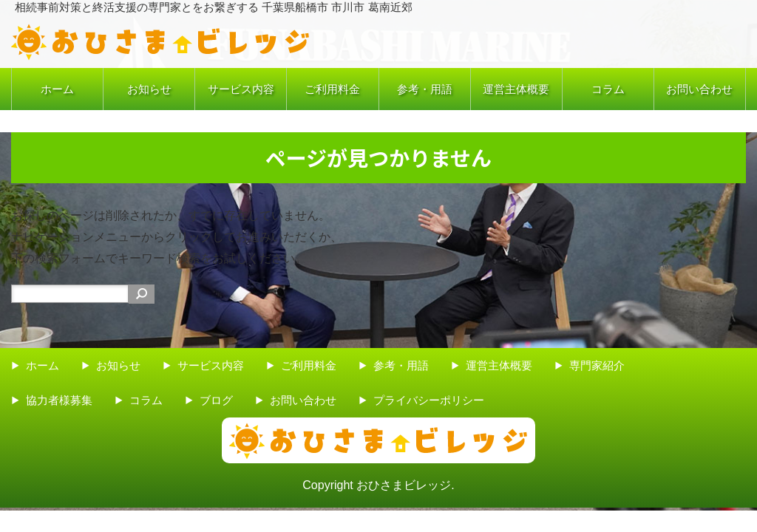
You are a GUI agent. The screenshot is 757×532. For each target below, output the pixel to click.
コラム (608, 89)
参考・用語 (425, 89)
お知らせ (149, 89)
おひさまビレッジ (404, 485)
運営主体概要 (516, 89)
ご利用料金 (332, 89)
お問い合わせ (699, 89)
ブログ (216, 400)
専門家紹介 (597, 365)
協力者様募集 (59, 400)
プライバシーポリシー (429, 400)
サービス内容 (241, 89)
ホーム (57, 89)
